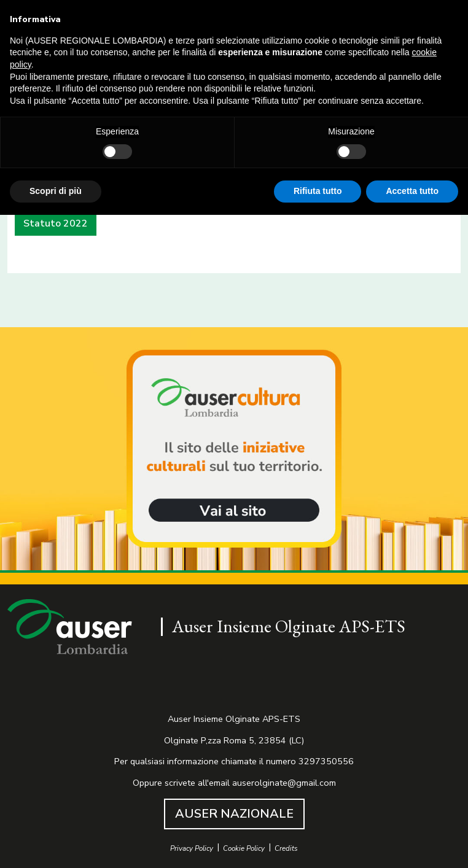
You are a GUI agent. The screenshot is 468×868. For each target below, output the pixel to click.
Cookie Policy (244, 849)
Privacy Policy (192, 849)
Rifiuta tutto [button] (318, 191)
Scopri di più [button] (56, 191)
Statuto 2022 (56, 223)
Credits (286, 849)
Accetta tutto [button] (412, 191)
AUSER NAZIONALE (234, 814)
